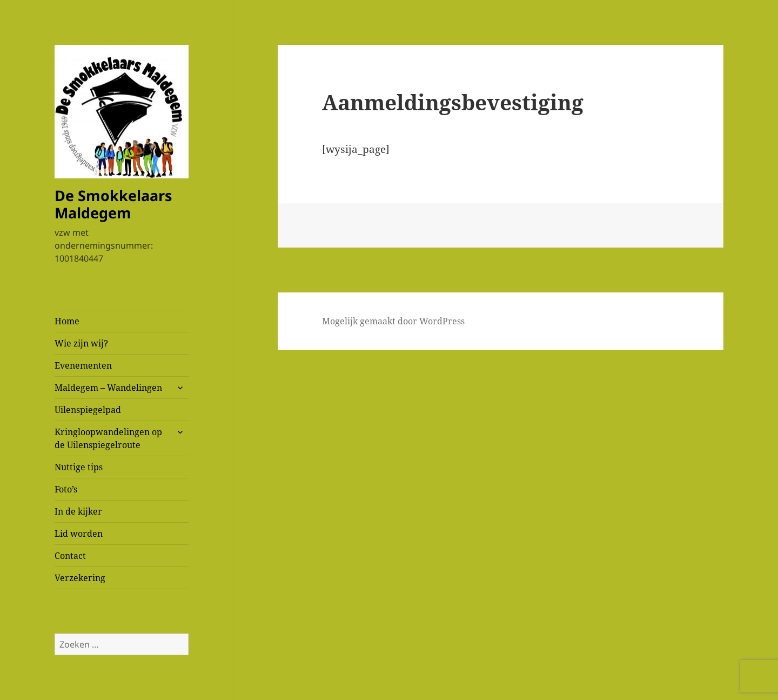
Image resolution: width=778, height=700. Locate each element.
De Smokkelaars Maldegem (113, 204)
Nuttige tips (79, 467)
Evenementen (83, 365)
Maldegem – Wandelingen (108, 388)
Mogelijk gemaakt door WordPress (393, 321)
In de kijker (78, 511)
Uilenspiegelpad (88, 410)
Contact (70, 556)
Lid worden (79, 534)
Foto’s (66, 489)
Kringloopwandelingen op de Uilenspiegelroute (108, 438)
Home (67, 321)
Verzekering (80, 578)
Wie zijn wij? (81, 343)
